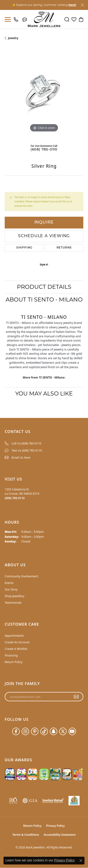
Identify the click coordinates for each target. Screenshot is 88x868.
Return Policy (14, 662)
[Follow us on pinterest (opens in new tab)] (35, 731)
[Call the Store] (15, 498)
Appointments (14, 636)
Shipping (24, 248)
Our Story (11, 589)
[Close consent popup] (81, 860)
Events (9, 583)
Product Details (44, 287)
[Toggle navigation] (7, 19)
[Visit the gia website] (30, 801)
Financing (11, 655)
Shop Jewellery (14, 596)
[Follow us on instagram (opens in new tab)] (25, 731)
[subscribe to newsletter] (76, 697)
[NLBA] (74, 801)
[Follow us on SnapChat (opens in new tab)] (54, 731)
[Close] (82, 5)
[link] (17, 19)
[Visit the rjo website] (13, 801)
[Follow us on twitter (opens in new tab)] (63, 731)
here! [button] (72, 5)
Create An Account (17, 642)
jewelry (13, 38)
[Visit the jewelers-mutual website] (53, 801)
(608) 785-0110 (44, 150)
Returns (64, 248)
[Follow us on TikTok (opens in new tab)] (44, 731)
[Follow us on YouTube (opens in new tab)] (72, 731)
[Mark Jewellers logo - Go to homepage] (44, 19)
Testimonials (13, 603)
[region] (44, 94)
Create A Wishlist (16, 649)
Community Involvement (21, 576)
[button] (67, 19)
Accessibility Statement (60, 835)
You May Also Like (44, 393)
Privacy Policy (55, 826)
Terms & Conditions (26, 835)
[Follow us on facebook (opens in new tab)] (16, 731)
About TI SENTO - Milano (44, 300)
